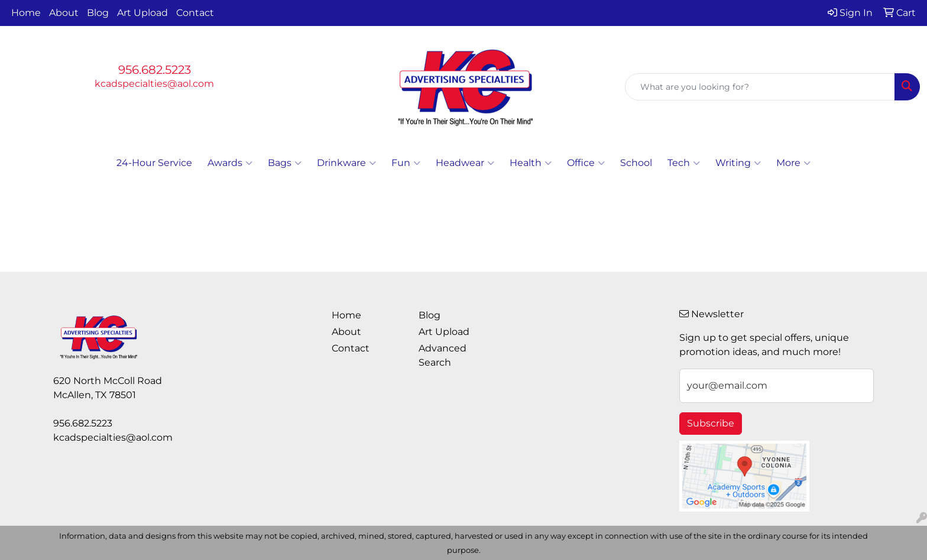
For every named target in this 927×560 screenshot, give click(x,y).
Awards (230, 163)
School (636, 163)
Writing (738, 163)
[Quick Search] (760, 87)
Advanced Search (443, 355)
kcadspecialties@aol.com (154, 84)
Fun (406, 163)
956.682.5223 (155, 70)
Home (26, 13)
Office (586, 163)
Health (531, 163)
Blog (98, 13)
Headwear (465, 163)
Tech (684, 163)
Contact (195, 13)
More (793, 163)
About (64, 13)
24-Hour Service (154, 163)
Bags (285, 163)
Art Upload (142, 13)
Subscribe (711, 423)
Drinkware (346, 163)
